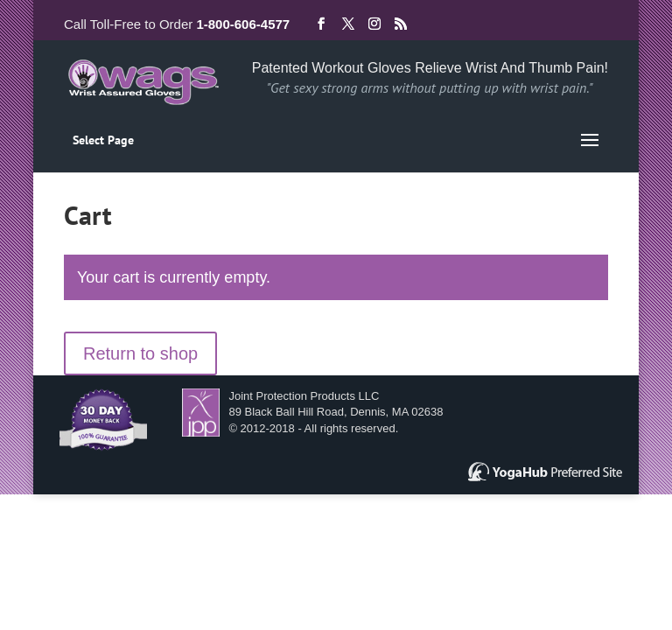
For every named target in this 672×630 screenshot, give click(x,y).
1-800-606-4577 (243, 24)
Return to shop (140, 353)
